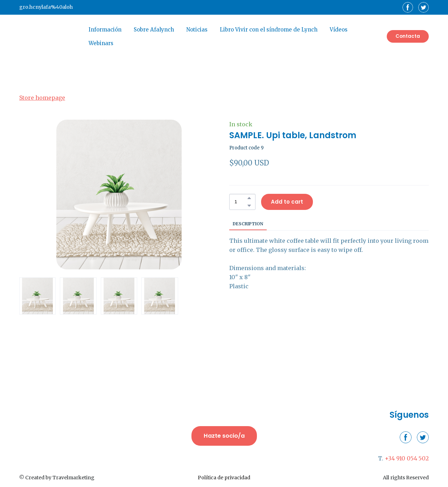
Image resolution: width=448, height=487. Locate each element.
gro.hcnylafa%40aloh (46, 7)
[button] (408, 7)
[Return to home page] (49, 36)
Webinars (101, 43)
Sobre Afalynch (154, 30)
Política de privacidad (224, 478)
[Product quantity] (241, 202)
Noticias (197, 30)
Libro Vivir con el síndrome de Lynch (269, 30)
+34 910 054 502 (407, 458)
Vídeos (339, 30)
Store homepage (42, 98)
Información (105, 30)
